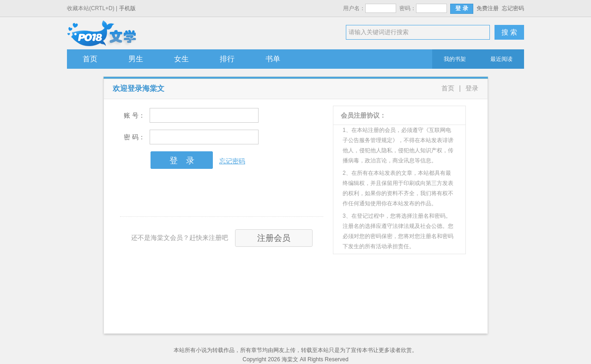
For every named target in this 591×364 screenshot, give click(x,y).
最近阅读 (501, 59)
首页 (90, 59)
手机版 (127, 8)
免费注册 (488, 8)
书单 (273, 59)
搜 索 (509, 32)
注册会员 (274, 238)
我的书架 (455, 59)
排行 (227, 59)
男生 (136, 59)
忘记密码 (513, 8)
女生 (181, 59)
